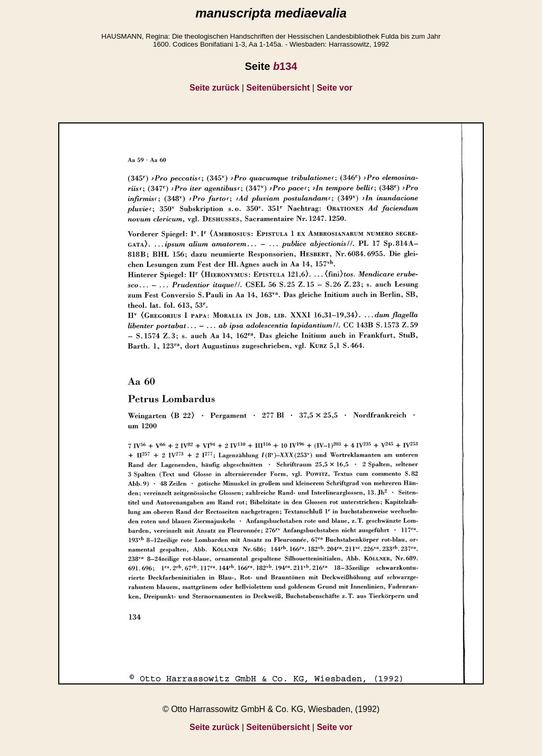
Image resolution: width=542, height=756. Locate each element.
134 (285, 66)
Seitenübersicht (278, 88)
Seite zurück (214, 88)
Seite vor (335, 88)
